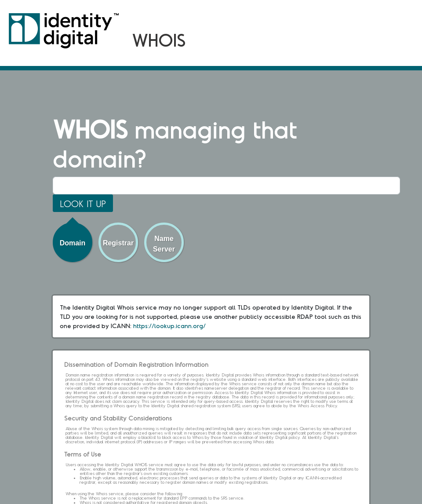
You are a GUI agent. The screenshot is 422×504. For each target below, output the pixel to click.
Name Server (164, 244)
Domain (73, 243)
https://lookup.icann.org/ (169, 326)
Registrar (118, 243)
